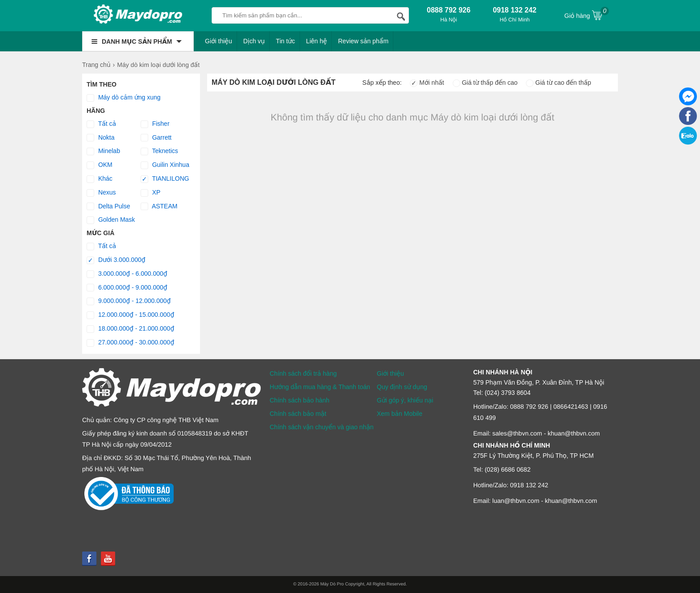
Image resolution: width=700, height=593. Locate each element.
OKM (100, 165)
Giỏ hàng (587, 15)
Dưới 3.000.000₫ (116, 260)
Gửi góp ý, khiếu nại (405, 400)
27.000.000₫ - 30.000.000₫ (130, 343)
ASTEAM (159, 207)
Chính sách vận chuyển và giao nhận (322, 427)
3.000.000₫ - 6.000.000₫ (127, 274)
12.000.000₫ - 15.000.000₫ (130, 315)
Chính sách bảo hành (300, 400)
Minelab (103, 151)
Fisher (155, 124)
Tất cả (101, 124)
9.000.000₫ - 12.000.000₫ (129, 301)
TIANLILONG (165, 179)
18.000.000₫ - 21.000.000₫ (130, 329)
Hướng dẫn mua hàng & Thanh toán (320, 387)
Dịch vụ (254, 41)
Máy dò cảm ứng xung (124, 98)
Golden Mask (111, 220)
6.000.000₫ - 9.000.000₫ (127, 288)
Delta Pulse (108, 207)
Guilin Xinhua (165, 165)
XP (151, 193)
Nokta (100, 138)
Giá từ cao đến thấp (558, 83)
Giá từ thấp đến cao (485, 83)
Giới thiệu (219, 41)
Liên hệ (317, 41)
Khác (100, 179)
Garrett (156, 138)
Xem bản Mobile (400, 414)
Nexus (101, 193)
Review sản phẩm (363, 41)
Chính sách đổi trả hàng (303, 373)
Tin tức (285, 41)
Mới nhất (427, 83)
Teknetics (159, 151)
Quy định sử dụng (402, 387)
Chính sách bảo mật (298, 414)
